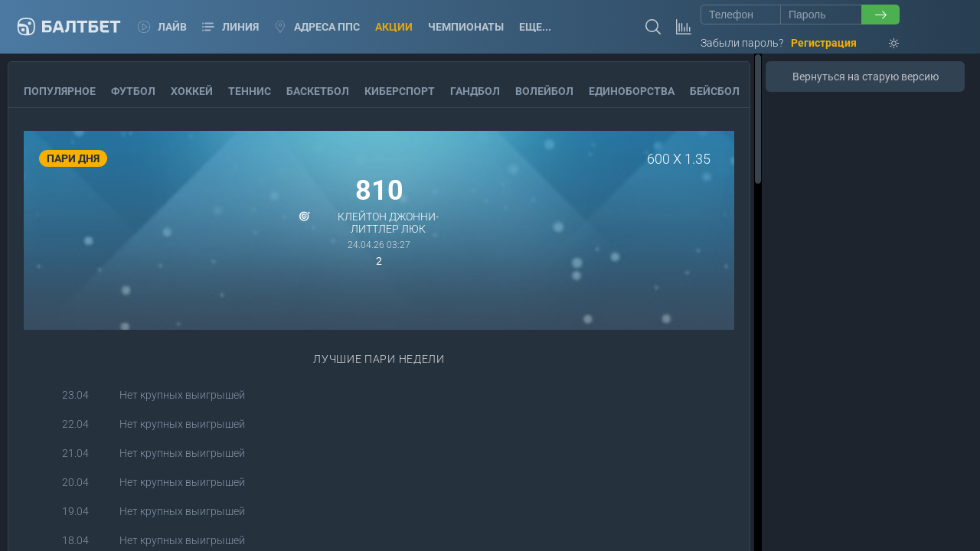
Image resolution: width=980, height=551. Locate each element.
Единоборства (632, 91)
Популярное (60, 91)
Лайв (162, 27)
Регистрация (824, 43)
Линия (230, 27)
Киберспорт (400, 91)
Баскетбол (318, 91)
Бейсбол (715, 91)
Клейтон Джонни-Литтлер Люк (388, 223)
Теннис (250, 91)
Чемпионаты (466, 27)
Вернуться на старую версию (866, 77)
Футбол (133, 91)
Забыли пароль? (742, 43)
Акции (394, 27)
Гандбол (475, 91)
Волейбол (544, 91)
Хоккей (192, 91)
